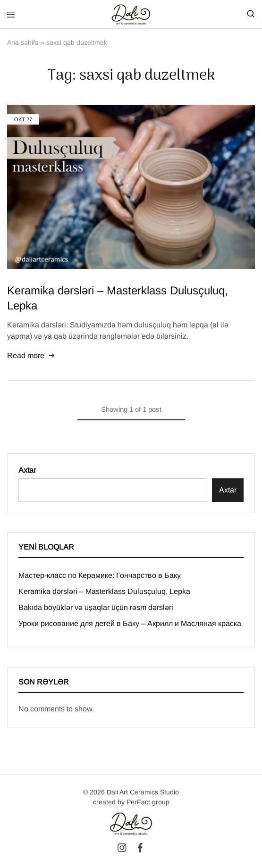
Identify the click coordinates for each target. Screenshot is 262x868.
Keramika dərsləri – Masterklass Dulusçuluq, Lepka (104, 591)
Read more (31, 356)
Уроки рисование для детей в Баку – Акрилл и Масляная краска (130, 623)
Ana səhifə (23, 42)
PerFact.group (148, 802)
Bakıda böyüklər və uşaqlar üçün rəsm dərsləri (96, 607)
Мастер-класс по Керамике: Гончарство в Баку (100, 575)
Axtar (27, 470)
